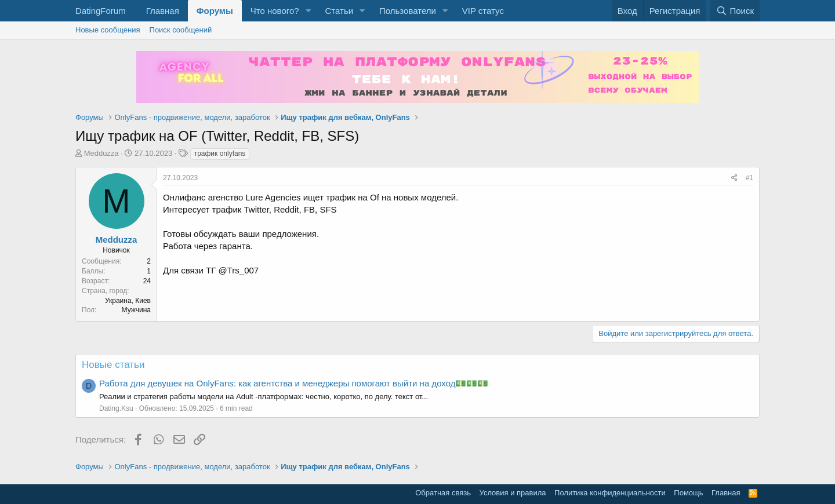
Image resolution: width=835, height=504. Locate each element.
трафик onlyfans (220, 154)
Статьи (339, 11)
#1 (749, 178)
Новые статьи (113, 365)
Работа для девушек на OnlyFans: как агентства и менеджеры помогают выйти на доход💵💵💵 (294, 383)
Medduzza (101, 153)
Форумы (215, 11)
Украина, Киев (128, 301)
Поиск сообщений (181, 30)
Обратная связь (443, 493)
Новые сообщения (108, 30)
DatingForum (101, 11)
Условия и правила (513, 493)
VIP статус (483, 11)
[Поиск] (735, 11)
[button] (308, 11)
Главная (163, 11)
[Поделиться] (734, 178)
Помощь (688, 493)
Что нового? (275, 11)
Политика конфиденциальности (610, 493)
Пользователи (408, 11)
